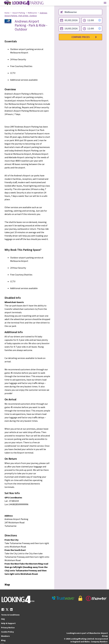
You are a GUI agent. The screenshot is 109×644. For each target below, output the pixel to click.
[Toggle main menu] (105, 3)
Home (7, 13)
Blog (3, 640)
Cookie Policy (7, 632)
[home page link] (23, 3)
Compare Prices (81, 37)
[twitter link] (7, 610)
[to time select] (92, 29)
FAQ (3, 619)
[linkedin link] (11, 610)
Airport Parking (19, 13)
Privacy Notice (8, 628)
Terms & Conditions (10, 615)
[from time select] (92, 20)
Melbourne (32, 13)
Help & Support (8, 623)
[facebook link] (3, 610)
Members (5, 636)
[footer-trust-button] (79, 598)
